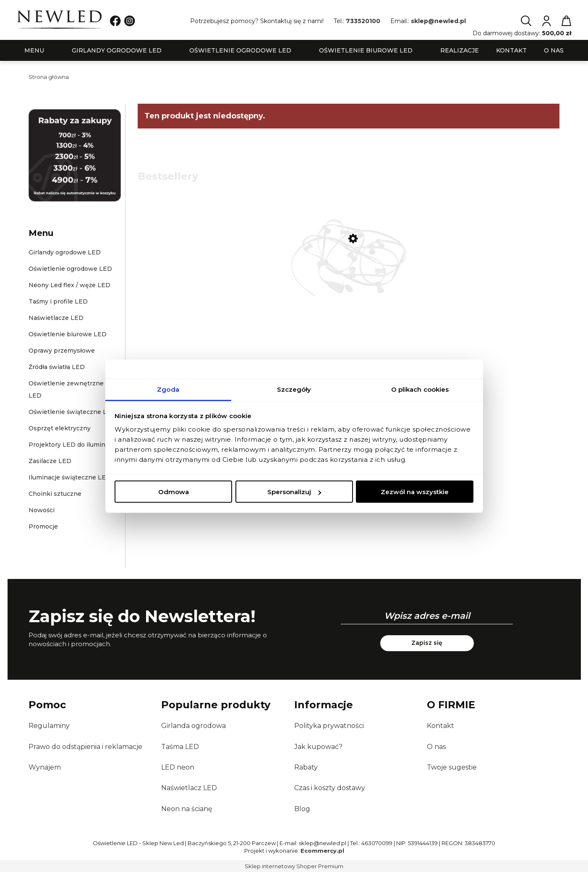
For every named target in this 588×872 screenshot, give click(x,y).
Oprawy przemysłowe (62, 351)
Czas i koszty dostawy (330, 788)
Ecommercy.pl (322, 851)
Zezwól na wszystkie (415, 492)
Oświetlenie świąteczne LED (72, 412)
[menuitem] (34, 51)
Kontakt (440, 726)
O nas (436, 747)
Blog (302, 809)
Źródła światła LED (57, 367)
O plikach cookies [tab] (420, 389)
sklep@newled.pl (438, 21)
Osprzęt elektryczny (60, 428)
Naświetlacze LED (56, 318)
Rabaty (306, 767)
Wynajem (45, 767)
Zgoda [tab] (168, 389)
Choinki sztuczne (55, 494)
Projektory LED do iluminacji (72, 445)
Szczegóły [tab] (294, 389)
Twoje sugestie (452, 767)
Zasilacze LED (50, 461)
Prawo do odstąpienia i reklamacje (85, 747)
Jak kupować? (318, 747)
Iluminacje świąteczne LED (70, 477)
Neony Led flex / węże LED (69, 285)
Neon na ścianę (187, 809)
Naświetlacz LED (189, 788)
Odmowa (174, 492)
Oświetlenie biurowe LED (68, 334)
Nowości (42, 510)
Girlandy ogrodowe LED (65, 252)
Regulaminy (49, 726)
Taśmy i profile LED (58, 301)
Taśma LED (180, 747)
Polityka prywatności (329, 726)
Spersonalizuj (294, 492)
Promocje (43, 526)
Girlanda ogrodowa (193, 726)
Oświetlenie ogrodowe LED (70, 269)
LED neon (178, 767)
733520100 (363, 21)
